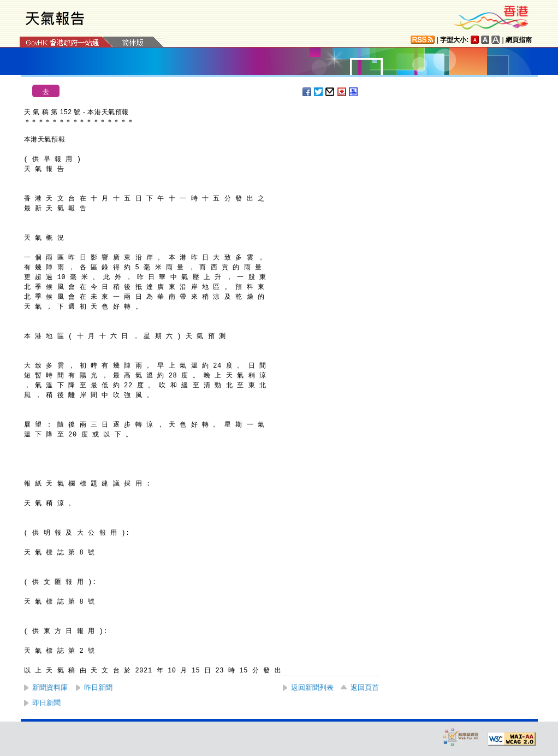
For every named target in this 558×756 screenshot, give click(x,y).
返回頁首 (365, 687)
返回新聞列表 (312, 687)
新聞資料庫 (50, 687)
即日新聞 (46, 703)
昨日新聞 (98, 687)
